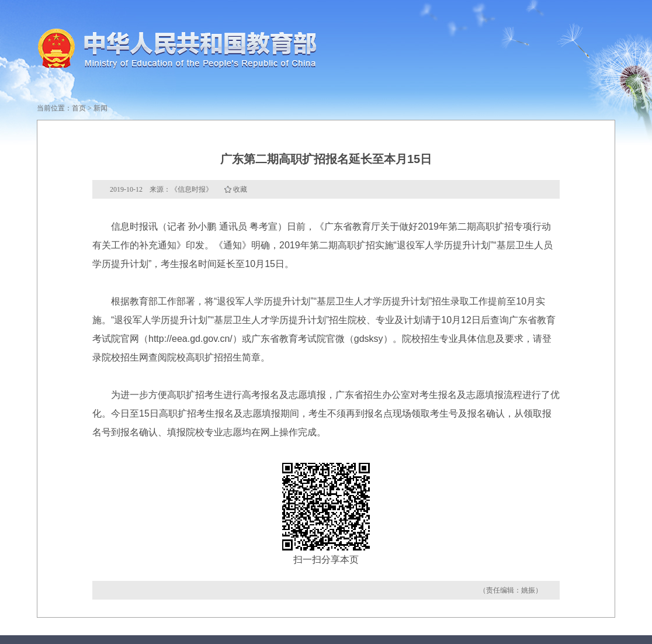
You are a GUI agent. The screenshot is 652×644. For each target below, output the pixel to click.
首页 (79, 108)
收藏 (240, 189)
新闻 (100, 108)
